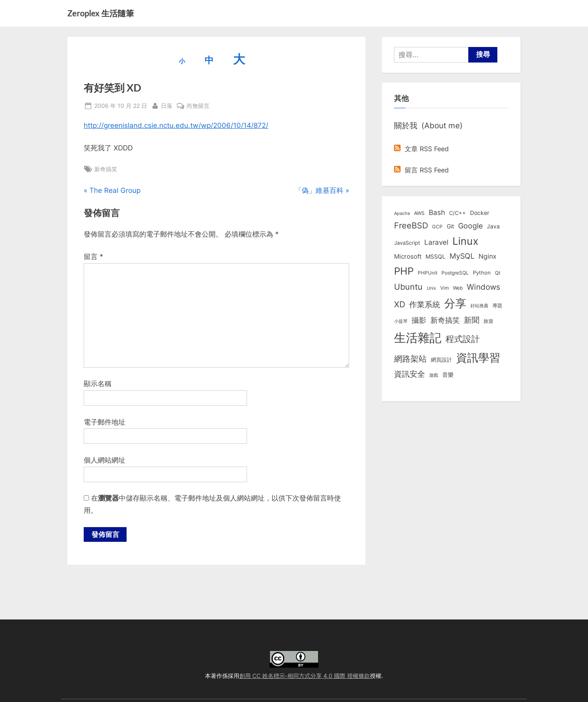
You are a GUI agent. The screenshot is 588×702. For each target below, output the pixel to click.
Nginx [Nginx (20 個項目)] (488, 256)
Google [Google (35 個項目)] (470, 226)
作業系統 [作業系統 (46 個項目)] (425, 304)
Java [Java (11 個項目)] (493, 226)
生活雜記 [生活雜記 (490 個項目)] (418, 338)
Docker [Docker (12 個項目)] (480, 213)
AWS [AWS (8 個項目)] (419, 213)
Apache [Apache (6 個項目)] (402, 213)
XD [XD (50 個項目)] (400, 304)
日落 (167, 105)
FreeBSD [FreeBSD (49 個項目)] (411, 226)
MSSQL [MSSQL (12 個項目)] (435, 257)
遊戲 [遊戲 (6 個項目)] (434, 375)
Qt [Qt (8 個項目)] (498, 273)
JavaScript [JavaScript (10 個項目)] (407, 243)
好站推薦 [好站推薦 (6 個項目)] (479, 306)
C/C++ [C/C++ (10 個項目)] (458, 213)
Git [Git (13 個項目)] (450, 226)
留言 (94, 257)
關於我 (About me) (428, 125)
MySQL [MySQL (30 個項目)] (462, 256)
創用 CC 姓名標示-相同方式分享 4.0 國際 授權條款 (305, 676)
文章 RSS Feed (421, 149)
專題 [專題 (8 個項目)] (497, 305)
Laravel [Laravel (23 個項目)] (436, 242)
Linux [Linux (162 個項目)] (465, 241)
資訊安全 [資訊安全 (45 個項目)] (410, 374)
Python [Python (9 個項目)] (482, 273)
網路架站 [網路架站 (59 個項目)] (410, 359)
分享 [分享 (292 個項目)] (455, 303)
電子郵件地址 (105, 422)
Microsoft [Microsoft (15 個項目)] (408, 257)
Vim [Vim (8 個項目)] (444, 288)
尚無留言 (198, 106)
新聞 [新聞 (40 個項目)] (472, 320)
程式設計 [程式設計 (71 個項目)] (463, 339)
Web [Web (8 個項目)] (458, 288)
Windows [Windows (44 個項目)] (483, 287)
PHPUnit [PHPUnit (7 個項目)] (428, 273)
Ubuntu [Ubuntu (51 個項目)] (408, 287)
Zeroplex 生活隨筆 (101, 13)
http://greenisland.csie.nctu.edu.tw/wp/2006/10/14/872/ (176, 125)
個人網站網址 (105, 460)
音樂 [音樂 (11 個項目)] (448, 375)
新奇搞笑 (106, 169)
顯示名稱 (98, 384)
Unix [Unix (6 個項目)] (431, 288)
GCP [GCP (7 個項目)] (437, 227)
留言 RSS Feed (421, 170)
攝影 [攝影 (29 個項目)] (419, 320)
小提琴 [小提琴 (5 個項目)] (401, 321)
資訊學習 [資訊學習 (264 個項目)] (478, 358)
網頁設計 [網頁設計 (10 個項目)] (441, 360)
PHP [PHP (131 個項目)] (404, 271)
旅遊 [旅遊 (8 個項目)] (488, 321)
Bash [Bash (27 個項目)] (437, 212)
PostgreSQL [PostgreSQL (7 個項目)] (455, 273)
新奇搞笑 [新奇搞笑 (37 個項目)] (445, 320)
